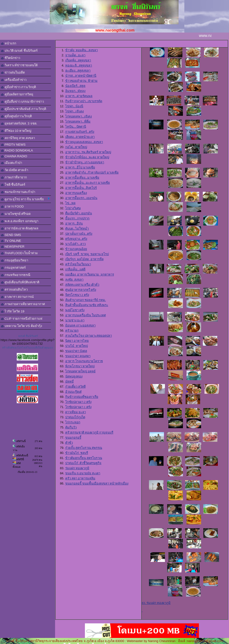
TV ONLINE (11, 241)
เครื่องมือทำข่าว (14, 80)
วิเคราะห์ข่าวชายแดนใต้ (19, 65)
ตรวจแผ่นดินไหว (14, 289)
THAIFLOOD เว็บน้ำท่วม (19, 253)
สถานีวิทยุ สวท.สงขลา (18, 138)
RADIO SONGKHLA (17, 150)
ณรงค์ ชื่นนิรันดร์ (28, 336)
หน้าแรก (9, 43)
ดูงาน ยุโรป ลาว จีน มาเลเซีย (25, 199)
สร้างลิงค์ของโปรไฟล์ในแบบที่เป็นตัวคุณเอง (28, 348)
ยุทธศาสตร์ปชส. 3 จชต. (19, 123)
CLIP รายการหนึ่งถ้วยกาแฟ (22, 319)
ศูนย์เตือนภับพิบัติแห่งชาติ (20, 282)
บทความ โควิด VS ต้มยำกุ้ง (21, 326)
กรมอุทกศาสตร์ (13, 268)
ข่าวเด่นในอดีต (13, 72)
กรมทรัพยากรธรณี (16, 275)
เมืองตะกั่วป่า (12, 163)
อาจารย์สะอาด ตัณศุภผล (20, 228)
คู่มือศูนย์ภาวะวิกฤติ (16, 116)
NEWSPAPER (13, 247)
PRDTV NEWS (13, 145)
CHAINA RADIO (14, 156)
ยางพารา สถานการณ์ (17, 297)
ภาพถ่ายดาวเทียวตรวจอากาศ (23, 304)
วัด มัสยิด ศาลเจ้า (15, 170)
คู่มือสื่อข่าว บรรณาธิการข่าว (22, 102)
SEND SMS (11, 235)
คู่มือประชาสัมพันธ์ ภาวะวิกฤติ (24, 109)
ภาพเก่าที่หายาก (14, 177)
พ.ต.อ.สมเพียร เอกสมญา (20, 221)
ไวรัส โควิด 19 (13, 311)
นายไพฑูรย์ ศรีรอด (16, 214)
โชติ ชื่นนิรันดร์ (13, 185)
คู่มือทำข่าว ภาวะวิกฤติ (18, 87)
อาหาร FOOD (12, 206)
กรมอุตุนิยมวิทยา (15, 260)
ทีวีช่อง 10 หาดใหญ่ (16, 131)
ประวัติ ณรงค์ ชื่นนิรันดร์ (19, 51)
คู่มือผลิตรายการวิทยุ (17, 94)
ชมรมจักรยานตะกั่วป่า (18, 192)
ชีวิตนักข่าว (11, 58)
